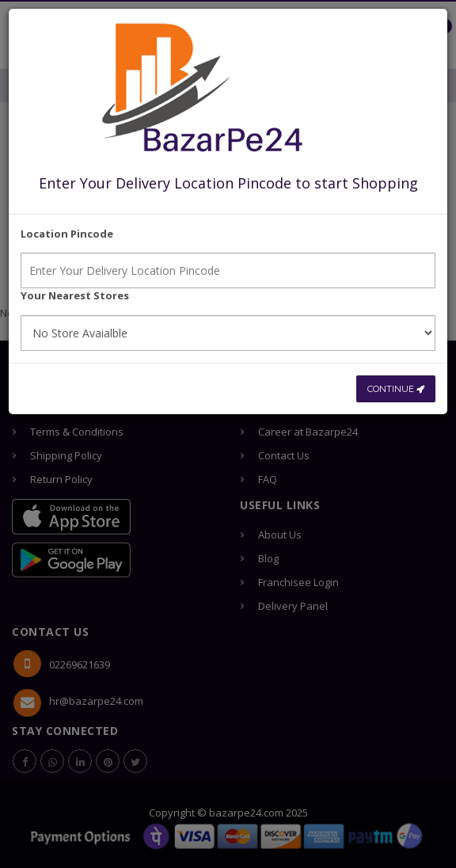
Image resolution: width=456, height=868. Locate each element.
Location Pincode (67, 234)
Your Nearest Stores (75, 295)
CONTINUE (396, 389)
